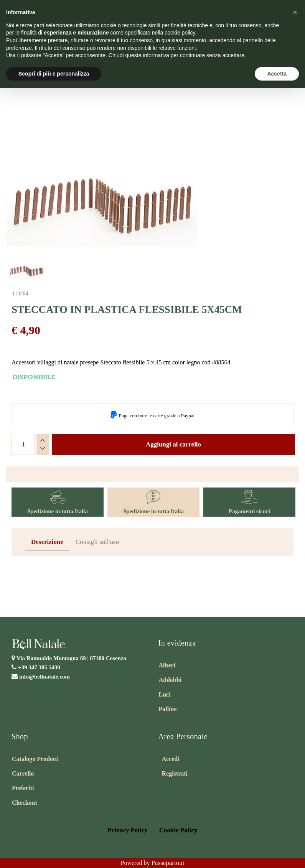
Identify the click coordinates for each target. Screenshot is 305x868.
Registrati (175, 773)
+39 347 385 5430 (39, 667)
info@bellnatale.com (45, 677)
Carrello (23, 773)
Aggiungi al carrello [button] (173, 444)
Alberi (167, 665)
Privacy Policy (128, 830)
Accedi (171, 759)
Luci (165, 694)
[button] (295, 12)
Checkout (25, 803)
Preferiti (23, 788)
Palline (168, 709)
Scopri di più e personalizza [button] (54, 74)
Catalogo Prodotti (35, 759)
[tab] (47, 542)
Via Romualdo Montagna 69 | (71, 658)
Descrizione (47, 542)
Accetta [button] (277, 74)
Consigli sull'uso (97, 542)
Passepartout (168, 863)
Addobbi (170, 680)
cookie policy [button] (180, 33)
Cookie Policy (178, 830)
